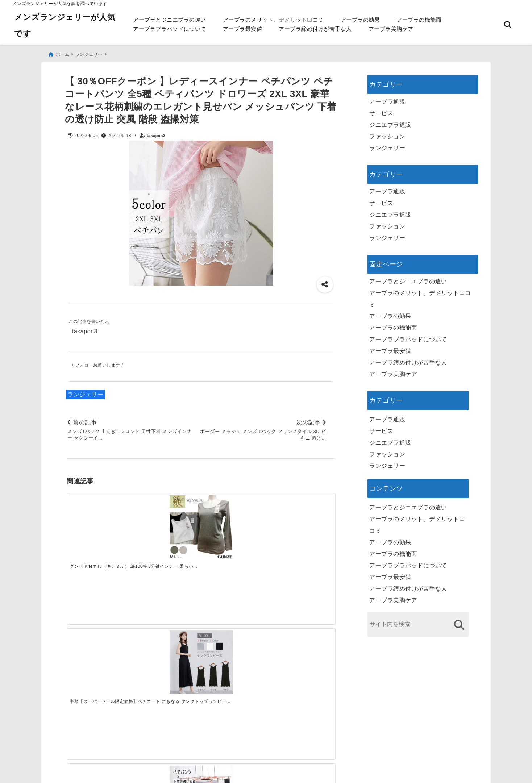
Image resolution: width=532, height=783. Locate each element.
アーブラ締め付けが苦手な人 (315, 29)
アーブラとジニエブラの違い (170, 20)
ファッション (387, 134)
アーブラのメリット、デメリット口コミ (273, 20)
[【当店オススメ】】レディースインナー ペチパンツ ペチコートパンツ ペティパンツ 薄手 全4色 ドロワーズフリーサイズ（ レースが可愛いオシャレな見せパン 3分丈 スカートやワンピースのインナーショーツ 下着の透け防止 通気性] (234, 524)
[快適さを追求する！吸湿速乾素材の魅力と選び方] (301, 627)
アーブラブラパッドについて (170, 29)
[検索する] (459, 622)
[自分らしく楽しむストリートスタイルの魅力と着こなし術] (234, 627)
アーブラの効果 (360, 20)
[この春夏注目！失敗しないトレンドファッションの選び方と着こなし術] (167, 627)
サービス (381, 111)
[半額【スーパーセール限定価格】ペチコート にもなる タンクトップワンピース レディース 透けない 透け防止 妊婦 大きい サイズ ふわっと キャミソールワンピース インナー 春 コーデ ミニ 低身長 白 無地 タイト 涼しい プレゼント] (167, 524)
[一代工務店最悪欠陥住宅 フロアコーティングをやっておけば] (100, 627)
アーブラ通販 (387, 99)
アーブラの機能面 (419, 20)
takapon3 (156, 133)
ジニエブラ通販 (390, 122)
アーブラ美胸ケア (391, 29)
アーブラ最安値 (243, 29)
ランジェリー (85, 392)
